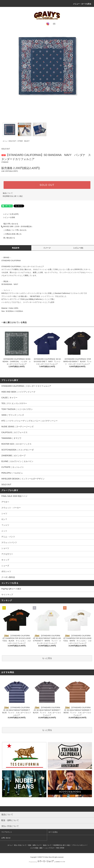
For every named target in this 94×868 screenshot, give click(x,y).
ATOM (62, 848)
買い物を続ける (7, 238)
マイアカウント (7, 832)
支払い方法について (20, 845)
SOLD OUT (12, 141)
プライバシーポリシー (79, 845)
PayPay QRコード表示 (11, 589)
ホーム (5, 141)
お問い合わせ (6, 838)
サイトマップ (7, 595)
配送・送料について (35, 845)
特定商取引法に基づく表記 (13, 196)
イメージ (47, 248)
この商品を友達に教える (11, 234)
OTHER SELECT (24, 141)
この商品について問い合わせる (13, 230)
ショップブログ (49, 848)
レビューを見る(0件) (9, 214)
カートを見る (53, 832)
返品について (8, 193)
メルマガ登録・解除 (36, 848)
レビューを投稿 (7, 217)
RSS (58, 848)
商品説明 (16, 248)
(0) (53, 24)
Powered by (47, 862)
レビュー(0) (78, 248)
